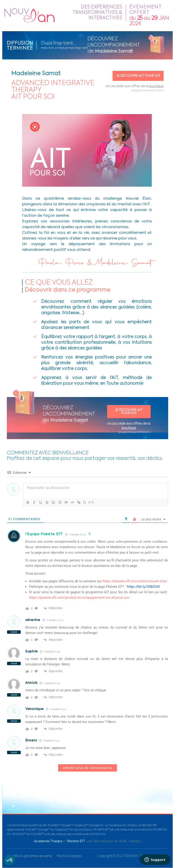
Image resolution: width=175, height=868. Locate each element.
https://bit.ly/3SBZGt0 (143, 587)
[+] (91, 502)
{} (85, 502)
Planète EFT (76, 841)
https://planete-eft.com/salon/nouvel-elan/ (135, 581)
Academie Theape (48, 841)
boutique (156, 86)
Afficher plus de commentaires (87, 768)
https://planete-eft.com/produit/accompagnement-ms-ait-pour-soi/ (79, 598)
